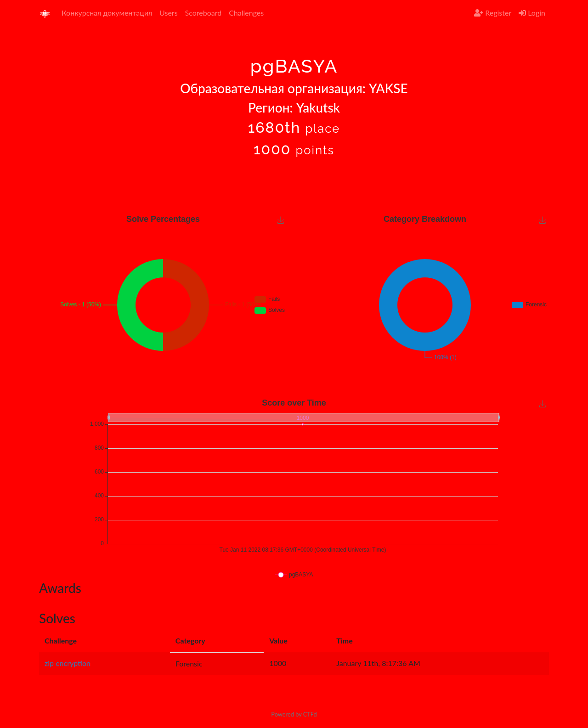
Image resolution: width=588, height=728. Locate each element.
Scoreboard (204, 13)
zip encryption (68, 663)
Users (168, 13)
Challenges (246, 13)
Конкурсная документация (107, 13)
